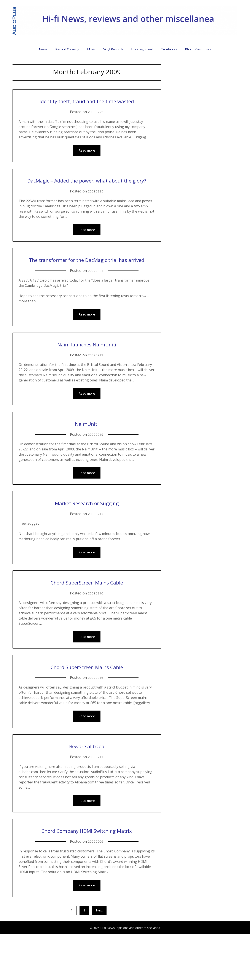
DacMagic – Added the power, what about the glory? (87, 195)
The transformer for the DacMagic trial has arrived (87, 285)
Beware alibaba (87, 780)
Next (99, 956)
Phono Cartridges (198, 49)
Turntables (169, 49)
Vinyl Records (113, 49)
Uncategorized (142, 49)
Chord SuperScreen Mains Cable (87, 615)
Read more (87, 161)
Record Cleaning (67, 49)
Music (91, 49)
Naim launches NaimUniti (87, 376)
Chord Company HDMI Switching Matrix (87, 870)
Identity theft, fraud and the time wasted (87, 105)
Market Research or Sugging (87, 535)
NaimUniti (87, 455)
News (43, 49)
